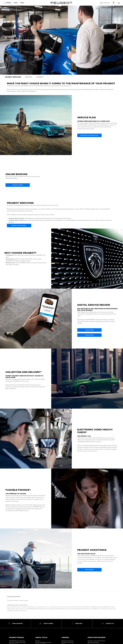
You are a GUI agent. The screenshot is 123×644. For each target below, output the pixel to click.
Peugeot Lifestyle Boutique (97, 641)
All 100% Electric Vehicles (17, 641)
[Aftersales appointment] (119, 3)
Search (38, 641)
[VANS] (22, 3)
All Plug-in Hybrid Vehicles (17, 642)
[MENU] (7, 3)
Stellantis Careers (93, 642)
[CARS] (16, 3)
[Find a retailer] (114, 3)
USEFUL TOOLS (41, 637)
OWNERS (65, 637)
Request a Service (67, 641)
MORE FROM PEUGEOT (97, 637)
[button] (105, 3)
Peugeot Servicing (67, 642)
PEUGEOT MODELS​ (17, 637)
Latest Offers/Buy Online (43, 642)
